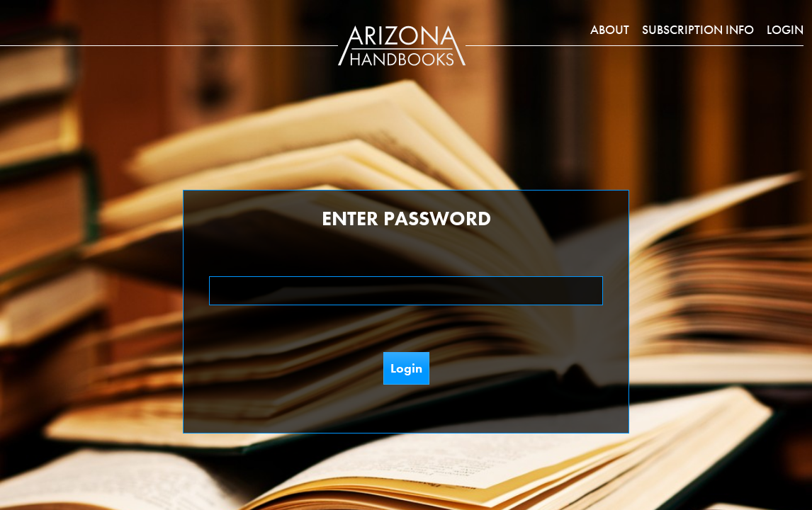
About (610, 29)
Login (785, 29)
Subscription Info (698, 29)
